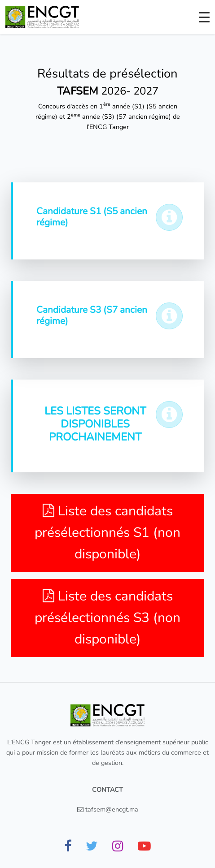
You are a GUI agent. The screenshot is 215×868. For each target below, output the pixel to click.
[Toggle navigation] (204, 17)
